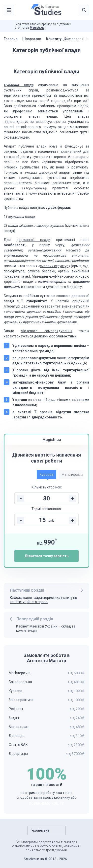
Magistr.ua (37, 28)
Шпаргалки (33, 39)
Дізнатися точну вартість (46, 556)
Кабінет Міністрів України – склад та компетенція (46, 628)
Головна (11, 39)
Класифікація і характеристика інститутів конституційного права (44, 600)
